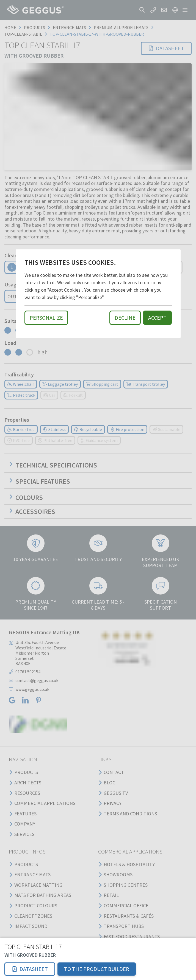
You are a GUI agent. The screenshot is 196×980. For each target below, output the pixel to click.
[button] (30, 969)
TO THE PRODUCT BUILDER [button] (97, 969)
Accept (157, 318)
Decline (125, 318)
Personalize (46, 318)
